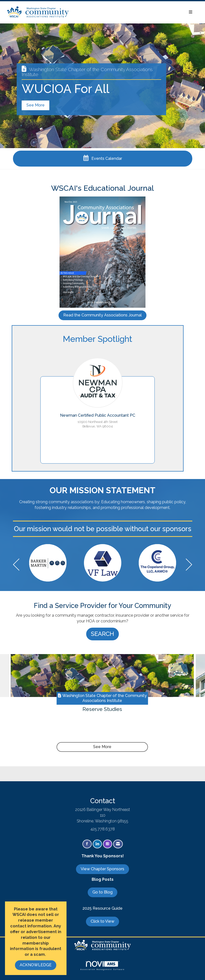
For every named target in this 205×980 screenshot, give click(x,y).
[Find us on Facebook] (87, 844)
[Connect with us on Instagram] (107, 844)
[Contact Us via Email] (118, 844)
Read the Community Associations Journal (102, 315)
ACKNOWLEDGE (36, 965)
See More (35, 105)
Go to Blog (102, 892)
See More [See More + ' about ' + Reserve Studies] (102, 747)
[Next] (189, 565)
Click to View (102, 921)
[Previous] (16, 565)
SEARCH (102, 634)
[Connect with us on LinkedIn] (97, 844)
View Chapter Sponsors (102, 869)
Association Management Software (102, 966)
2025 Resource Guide (102, 908)
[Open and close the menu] (134, 12)
